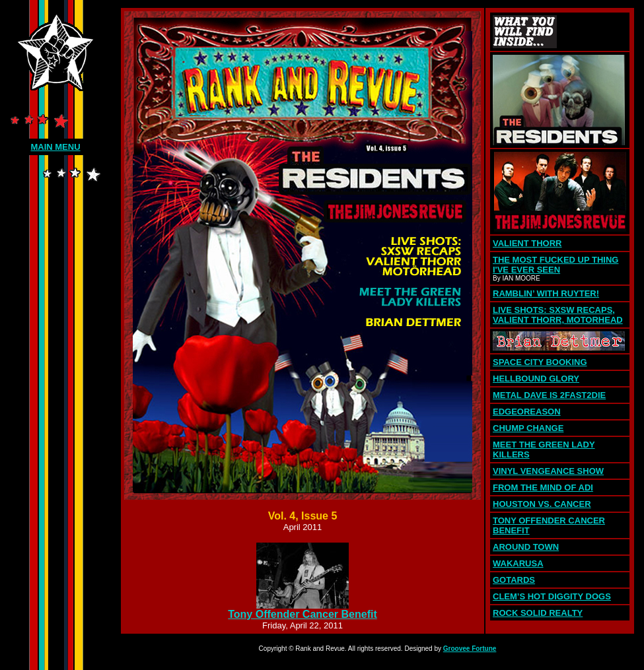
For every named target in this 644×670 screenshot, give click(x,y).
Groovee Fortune (470, 649)
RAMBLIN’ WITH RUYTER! (546, 293)
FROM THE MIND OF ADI (543, 487)
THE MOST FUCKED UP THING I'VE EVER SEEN (555, 265)
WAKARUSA (518, 563)
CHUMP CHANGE (528, 428)
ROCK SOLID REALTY (538, 613)
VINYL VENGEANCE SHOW (548, 471)
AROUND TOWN (526, 547)
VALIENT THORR (527, 243)
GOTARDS (514, 580)
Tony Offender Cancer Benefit (303, 614)
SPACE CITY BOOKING (540, 362)
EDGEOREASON (527, 412)
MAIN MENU (55, 147)
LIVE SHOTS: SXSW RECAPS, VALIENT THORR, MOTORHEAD (558, 315)
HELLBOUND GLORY (536, 379)
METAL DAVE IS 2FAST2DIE (549, 395)
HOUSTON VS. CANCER (542, 504)
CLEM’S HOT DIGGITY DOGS (552, 596)
